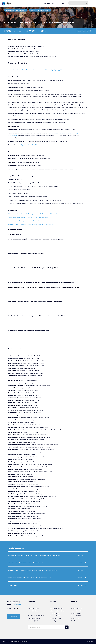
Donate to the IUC (55, 616)
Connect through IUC (56, 618)
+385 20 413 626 (35, 616)
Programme (12, 207)
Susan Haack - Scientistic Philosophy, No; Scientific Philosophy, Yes (28, 217)
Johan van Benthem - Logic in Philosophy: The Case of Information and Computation (33, 214)
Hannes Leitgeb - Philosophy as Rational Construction (24, 221)
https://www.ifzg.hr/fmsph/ (28, 145)
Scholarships (53, 621)
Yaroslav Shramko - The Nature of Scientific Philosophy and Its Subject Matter (31, 224)
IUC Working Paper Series (57, 611)
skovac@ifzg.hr (13, 136)
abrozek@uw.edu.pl (55, 133)
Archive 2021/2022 (76, 616)
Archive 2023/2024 (76, 611)
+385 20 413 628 (36, 618)
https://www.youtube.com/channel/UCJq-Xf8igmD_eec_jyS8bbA (43, 70)
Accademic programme (56, 609)
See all (73, 621)
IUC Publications (54, 614)
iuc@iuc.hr (36, 621)
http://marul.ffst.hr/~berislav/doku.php (27, 116)
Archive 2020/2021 (76, 618)
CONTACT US (14, 616)
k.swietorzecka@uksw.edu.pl (70, 133)
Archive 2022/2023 (76, 614)
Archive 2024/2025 (76, 609)
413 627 (42, 616)
